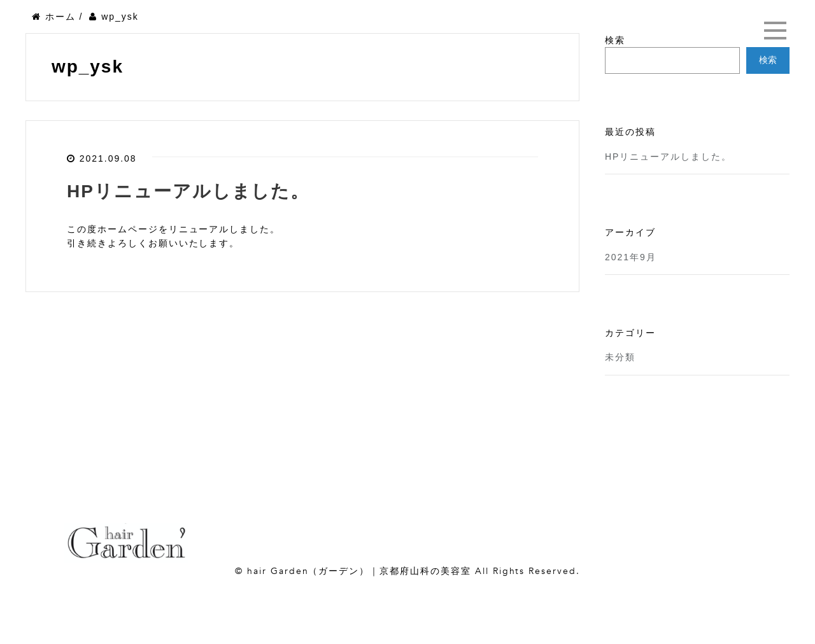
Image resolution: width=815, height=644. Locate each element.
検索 (615, 40)
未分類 (620, 357)
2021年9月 (631, 257)
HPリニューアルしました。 (188, 191)
